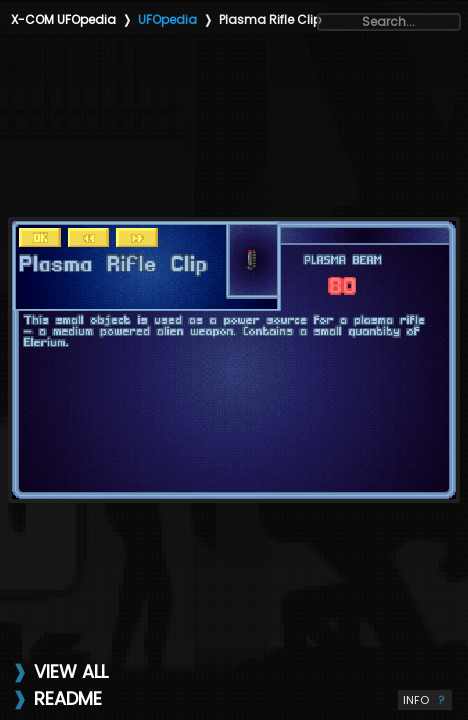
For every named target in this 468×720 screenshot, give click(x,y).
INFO (425, 700)
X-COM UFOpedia (63, 19)
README (68, 698)
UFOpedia (167, 19)
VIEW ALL (71, 671)
